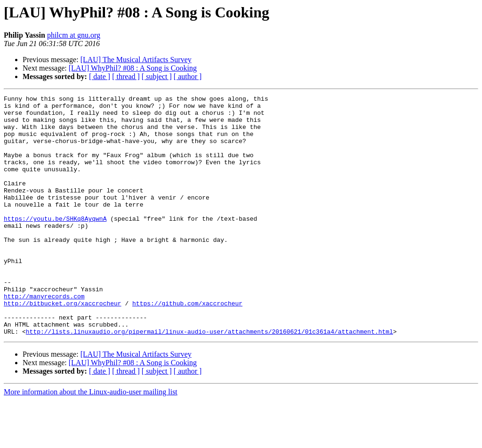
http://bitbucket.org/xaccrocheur (63, 345)
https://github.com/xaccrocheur (187, 345)
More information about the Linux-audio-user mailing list (91, 440)
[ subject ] (157, 76)
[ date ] (100, 76)
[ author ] (188, 76)
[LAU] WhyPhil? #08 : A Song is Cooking (133, 68)
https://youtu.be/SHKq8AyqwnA (55, 244)
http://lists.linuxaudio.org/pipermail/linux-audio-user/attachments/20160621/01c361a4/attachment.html (209, 379)
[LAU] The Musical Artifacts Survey (136, 60)
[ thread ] (126, 76)
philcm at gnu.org (74, 35)
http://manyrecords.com (44, 337)
